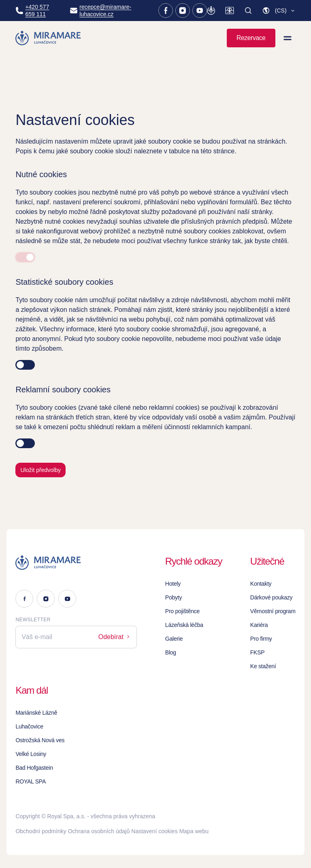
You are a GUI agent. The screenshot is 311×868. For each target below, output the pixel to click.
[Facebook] (166, 11)
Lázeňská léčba (184, 625)
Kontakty (261, 584)
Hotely (173, 584)
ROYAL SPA (31, 781)
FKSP (258, 652)
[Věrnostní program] (211, 11)
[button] (279, 11)
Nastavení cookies (154, 831)
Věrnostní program (273, 611)
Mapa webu (194, 831)
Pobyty (174, 597)
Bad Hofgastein (34, 768)
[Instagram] (183, 11)
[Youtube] (200, 11)
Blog (171, 652)
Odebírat (115, 637)
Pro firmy (261, 639)
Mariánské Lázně (36, 713)
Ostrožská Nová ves (40, 740)
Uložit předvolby (40, 470)
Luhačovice (29, 726)
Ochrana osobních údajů (99, 831)
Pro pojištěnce (182, 611)
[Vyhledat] (248, 11)
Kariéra (259, 625)
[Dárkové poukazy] (230, 11)
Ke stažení (263, 666)
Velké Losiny (31, 754)
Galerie (174, 639)
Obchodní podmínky (41, 831)
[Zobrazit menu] (288, 38)
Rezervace (251, 38)
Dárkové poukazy (272, 597)
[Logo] (76, 563)
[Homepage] (48, 38)
